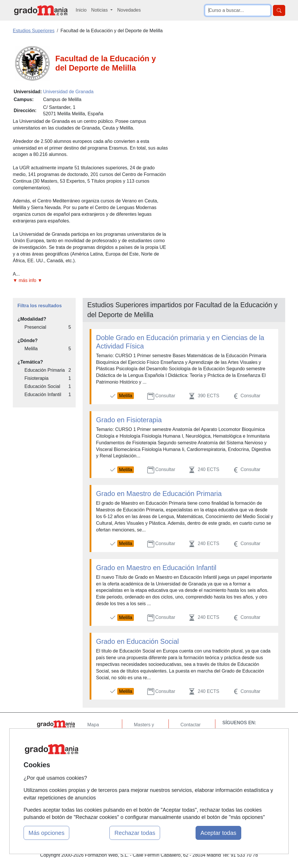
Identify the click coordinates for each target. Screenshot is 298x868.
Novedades (129, 10)
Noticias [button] (100, 10)
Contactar (190, 725)
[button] (91, 281)
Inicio (81, 10)
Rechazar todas (135, 833)
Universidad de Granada (68, 92)
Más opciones (46, 833)
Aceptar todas (218, 833)
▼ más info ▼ (28, 280)
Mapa (93, 725)
